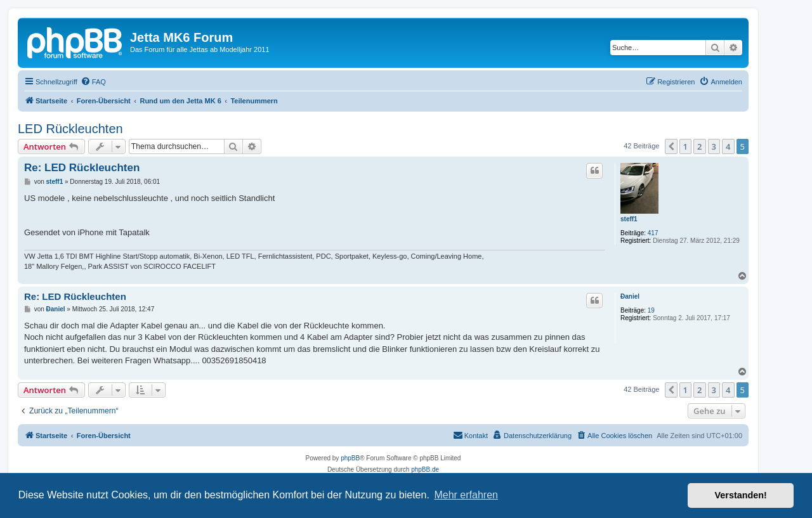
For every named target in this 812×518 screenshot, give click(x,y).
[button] (671, 146)
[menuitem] (93, 82)
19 (651, 310)
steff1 (629, 219)
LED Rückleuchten (70, 129)
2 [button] (699, 146)
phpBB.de (425, 469)
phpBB (350, 458)
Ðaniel (630, 296)
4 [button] (728, 146)
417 (653, 233)
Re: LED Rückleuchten (82, 168)
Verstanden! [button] (741, 495)
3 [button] (714, 146)
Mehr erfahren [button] (466, 495)
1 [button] (685, 146)
